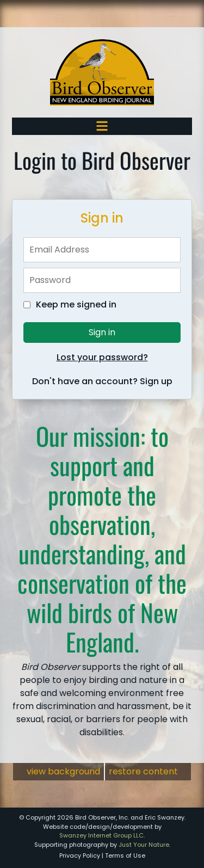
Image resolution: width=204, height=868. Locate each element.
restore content (143, 771)
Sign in (102, 332)
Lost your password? (102, 357)
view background (63, 771)
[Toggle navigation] (102, 126)
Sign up (156, 381)
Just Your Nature (144, 845)
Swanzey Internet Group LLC (101, 835)
